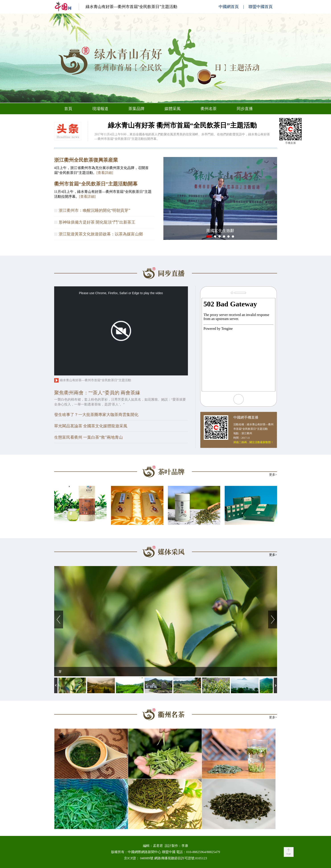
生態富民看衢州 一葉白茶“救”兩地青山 (88, 437)
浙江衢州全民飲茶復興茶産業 (86, 160)
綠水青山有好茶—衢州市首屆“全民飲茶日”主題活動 (132, 7)
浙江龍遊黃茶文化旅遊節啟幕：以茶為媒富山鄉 (101, 234)
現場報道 (100, 109)
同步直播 (245, 109)
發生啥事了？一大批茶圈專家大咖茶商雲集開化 (96, 415)
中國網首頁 (229, 7)
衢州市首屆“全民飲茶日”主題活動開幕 (96, 184)
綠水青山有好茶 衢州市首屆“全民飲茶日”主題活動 (182, 125)
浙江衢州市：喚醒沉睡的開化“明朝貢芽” (95, 210)
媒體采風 (173, 109)
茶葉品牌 (136, 109)
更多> (273, 475)
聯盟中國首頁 (261, 7)
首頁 (68, 109)
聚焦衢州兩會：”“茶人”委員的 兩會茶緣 (97, 393)
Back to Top (289, 852)
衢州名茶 (209, 109)
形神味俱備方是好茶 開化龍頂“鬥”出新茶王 (97, 222)
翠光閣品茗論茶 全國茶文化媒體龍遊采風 (91, 426)
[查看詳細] (105, 173)
